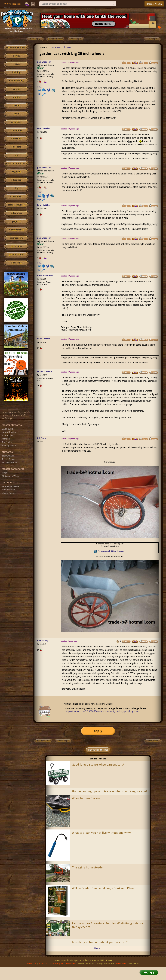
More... (98, 949)
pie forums (16, 246)
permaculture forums (16, 48)
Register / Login (154, 4)
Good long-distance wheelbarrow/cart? (98, 765)
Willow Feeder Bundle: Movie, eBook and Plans (103, 888)
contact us (32, 963)
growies (16, 56)
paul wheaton (44, 62)
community (16, 130)
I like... (40, 87)
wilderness (16, 139)
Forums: (44, 47)
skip (16, 188)
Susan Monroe (45, 372)
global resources (16, 205)
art (16, 155)
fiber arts (16, 147)
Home (7, 4)
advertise (43, 963)
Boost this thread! (98, 750)
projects (16, 222)
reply (98, 731)
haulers (68, 47)
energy (16, 89)
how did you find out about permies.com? (100, 942)
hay (130, 141)
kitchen (16, 106)
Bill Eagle (42, 438)
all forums (16, 263)
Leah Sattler (44, 128)
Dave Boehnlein (45, 275)
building (16, 72)
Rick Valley (43, 641)
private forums (16, 255)
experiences (16, 197)
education (16, 180)
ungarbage (16, 122)
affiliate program (56, 963)
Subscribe (17, 4)
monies (16, 97)
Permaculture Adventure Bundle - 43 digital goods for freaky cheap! (108, 925)
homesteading (16, 81)
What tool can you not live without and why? (101, 833)
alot (146, 145)
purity (16, 114)
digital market (16, 230)
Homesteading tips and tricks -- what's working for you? (110, 791)
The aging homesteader (88, 867)
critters (16, 64)
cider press (16, 213)
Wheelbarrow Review (86, 798)
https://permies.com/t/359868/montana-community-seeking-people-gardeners (103, 711)
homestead (56, 47)
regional (16, 172)
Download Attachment (111, 551)
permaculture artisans (16, 164)
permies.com (16, 238)
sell (63, 105)
